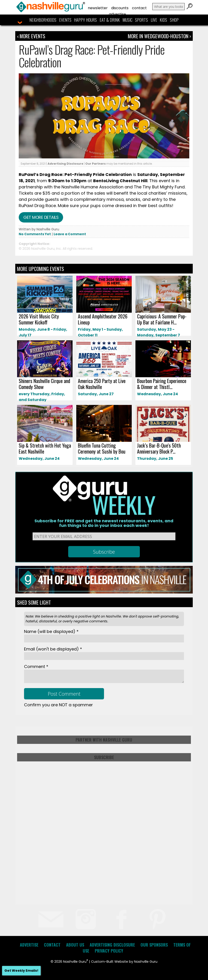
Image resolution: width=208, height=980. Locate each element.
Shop (174, 20)
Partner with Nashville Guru (104, 740)
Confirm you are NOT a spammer (58, 705)
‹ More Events (31, 36)
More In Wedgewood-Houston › (159, 36)
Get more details (41, 217)
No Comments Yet (35, 234)
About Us (75, 945)
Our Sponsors (154, 945)
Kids (163, 20)
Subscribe (104, 757)
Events (65, 20)
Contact (139, 8)
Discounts (120, 8)
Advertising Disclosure (65, 164)
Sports (141, 20)
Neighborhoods (43, 20)
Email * (53, 649)
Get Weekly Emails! (21, 971)
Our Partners (95, 164)
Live (154, 20)
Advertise (117, 14)
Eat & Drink (110, 20)
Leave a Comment (70, 234)
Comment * (36, 667)
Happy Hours (85, 20)
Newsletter (98, 8)
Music (127, 20)
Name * (51, 631)
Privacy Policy (109, 951)
